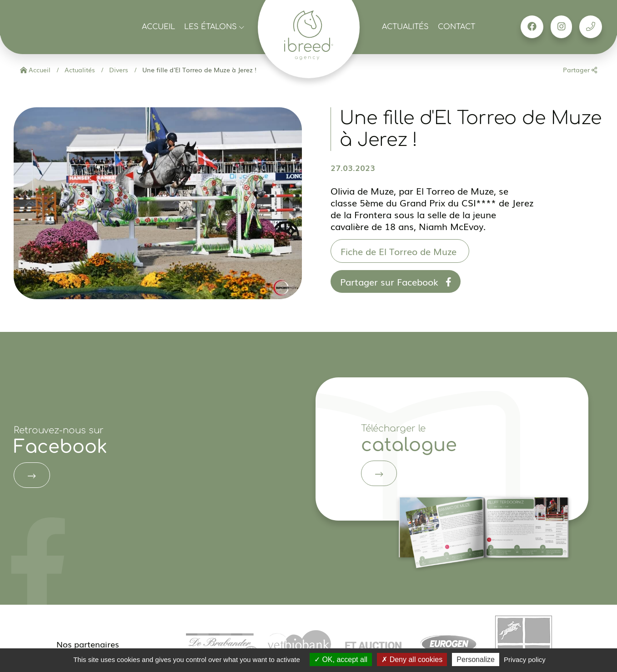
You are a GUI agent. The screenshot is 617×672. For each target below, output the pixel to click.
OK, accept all (341, 659)
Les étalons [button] (214, 27)
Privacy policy (525, 659)
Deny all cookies (412, 659)
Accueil (158, 27)
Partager (580, 70)
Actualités (405, 27)
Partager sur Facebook (396, 281)
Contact (456, 27)
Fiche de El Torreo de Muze (400, 251)
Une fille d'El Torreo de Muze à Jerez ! (198, 70)
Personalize (476, 659)
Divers (118, 70)
